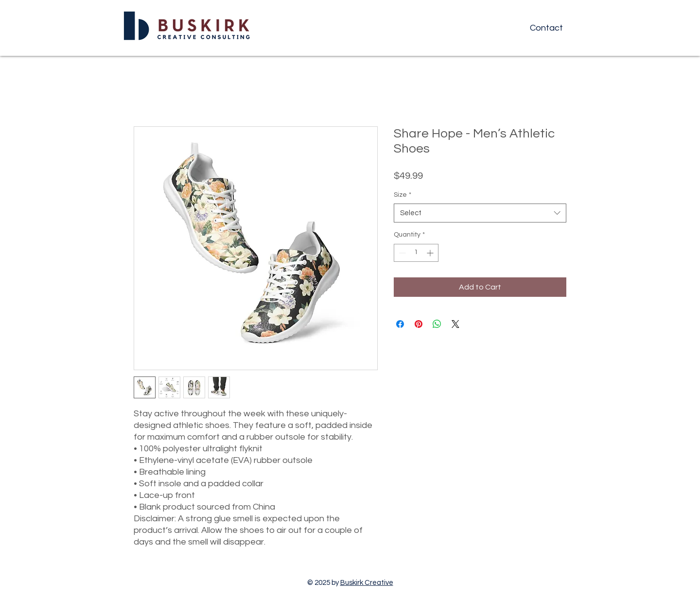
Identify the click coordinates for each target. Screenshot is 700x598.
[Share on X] (455, 324)
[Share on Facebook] (400, 324)
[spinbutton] (416, 253)
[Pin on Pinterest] (419, 324)
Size (402, 195)
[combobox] (480, 213)
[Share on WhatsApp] (437, 324)
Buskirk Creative (367, 583)
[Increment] (431, 253)
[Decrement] (401, 253)
